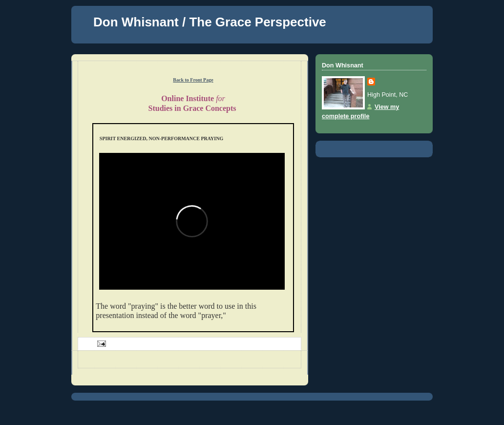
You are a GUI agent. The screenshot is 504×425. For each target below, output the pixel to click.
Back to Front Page (193, 80)
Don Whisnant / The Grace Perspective (210, 22)
